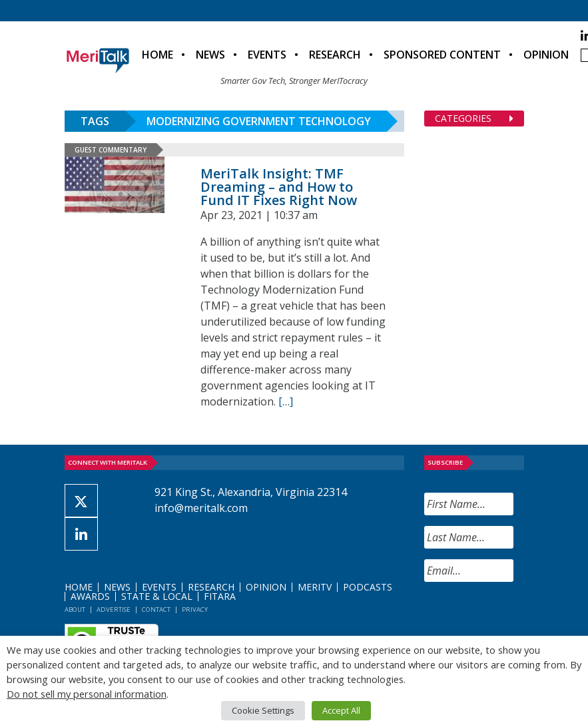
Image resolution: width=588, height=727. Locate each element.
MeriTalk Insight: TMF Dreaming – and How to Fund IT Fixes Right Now (279, 187)
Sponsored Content (442, 55)
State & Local (157, 596)
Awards (90, 596)
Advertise (114, 609)
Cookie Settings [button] (263, 710)
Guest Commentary (111, 150)
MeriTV (315, 587)
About (75, 609)
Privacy (195, 609)
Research (335, 55)
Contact (156, 609)
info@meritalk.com (201, 508)
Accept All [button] (341, 710)
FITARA (220, 596)
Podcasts (368, 587)
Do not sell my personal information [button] (87, 694)
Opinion (546, 55)
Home (157, 55)
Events (267, 55)
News (210, 55)
